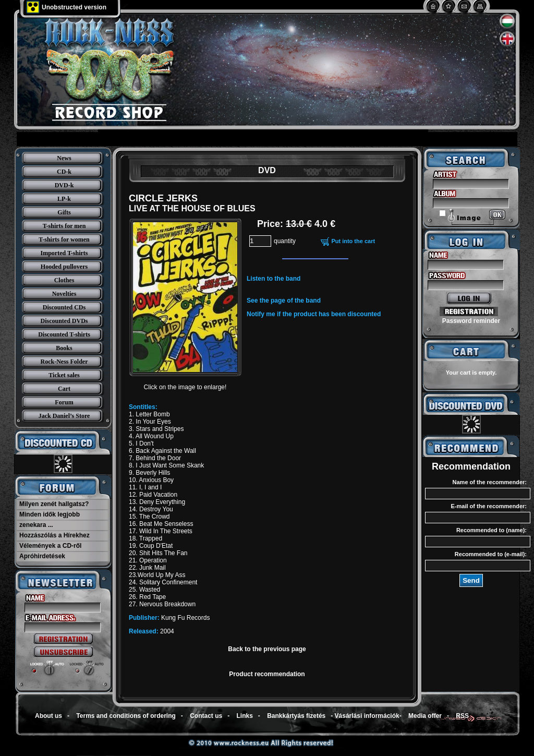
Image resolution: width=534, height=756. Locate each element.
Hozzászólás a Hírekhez (54, 535)
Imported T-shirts (64, 253)
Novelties (64, 294)
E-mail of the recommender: (489, 506)
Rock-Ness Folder (64, 362)
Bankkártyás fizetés (296, 716)
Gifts (64, 212)
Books (64, 348)
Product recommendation (267, 674)
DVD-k (64, 185)
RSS (462, 716)
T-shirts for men (64, 226)
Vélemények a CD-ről (50, 546)
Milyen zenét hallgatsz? (54, 504)
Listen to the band (274, 279)
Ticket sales (64, 375)
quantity (285, 241)
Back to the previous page (267, 649)
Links (245, 716)
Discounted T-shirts (64, 334)
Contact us (206, 716)
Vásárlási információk (367, 716)
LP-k (64, 199)
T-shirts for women (64, 239)
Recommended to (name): (491, 530)
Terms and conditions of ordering (126, 716)
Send (471, 580)
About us (48, 716)
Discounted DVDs (64, 321)
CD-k (64, 172)
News (64, 158)
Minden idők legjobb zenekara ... (50, 520)
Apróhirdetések (42, 556)
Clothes (64, 280)
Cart (64, 389)
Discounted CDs (64, 307)
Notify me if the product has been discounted (314, 314)
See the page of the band (284, 301)
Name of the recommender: (490, 482)
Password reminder (471, 321)
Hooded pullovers (64, 267)
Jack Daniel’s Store (64, 416)
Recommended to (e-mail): (491, 554)
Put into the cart (353, 241)
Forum (64, 402)
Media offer (425, 716)
